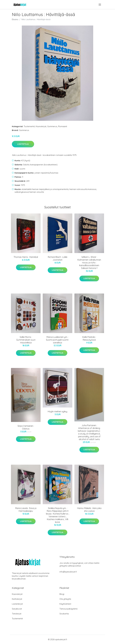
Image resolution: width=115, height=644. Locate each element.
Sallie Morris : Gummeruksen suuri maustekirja (26, 340)
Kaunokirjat (41, 126)
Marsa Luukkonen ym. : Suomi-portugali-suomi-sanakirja (57, 340)
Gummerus (52, 126)
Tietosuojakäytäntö (69, 609)
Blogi (62, 594)
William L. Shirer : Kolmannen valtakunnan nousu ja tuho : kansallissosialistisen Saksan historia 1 (89, 263)
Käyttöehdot (65, 604)
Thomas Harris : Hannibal (26, 257)
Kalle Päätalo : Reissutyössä (89, 338)
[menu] (100, 5)
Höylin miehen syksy (57, 411)
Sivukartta (64, 614)
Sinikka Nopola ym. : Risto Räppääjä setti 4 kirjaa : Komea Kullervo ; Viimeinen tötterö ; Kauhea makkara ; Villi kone (58, 515)
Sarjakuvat (17, 609)
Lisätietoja (23, 144)
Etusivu (15, 19)
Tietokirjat (17, 614)
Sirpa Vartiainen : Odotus (26, 427)
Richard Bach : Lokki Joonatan (58, 258)
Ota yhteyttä (65, 599)
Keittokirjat (17, 599)
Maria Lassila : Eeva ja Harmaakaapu (26, 510)
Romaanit (63, 126)
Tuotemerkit (29, 126)
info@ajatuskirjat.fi (68, 572)
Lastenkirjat (17, 604)
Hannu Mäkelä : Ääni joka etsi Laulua (89, 510)
